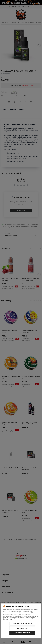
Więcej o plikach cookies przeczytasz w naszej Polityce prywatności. (21, 618)
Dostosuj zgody (22, 628)
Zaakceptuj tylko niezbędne (22, 623)
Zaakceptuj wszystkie (22, 633)
